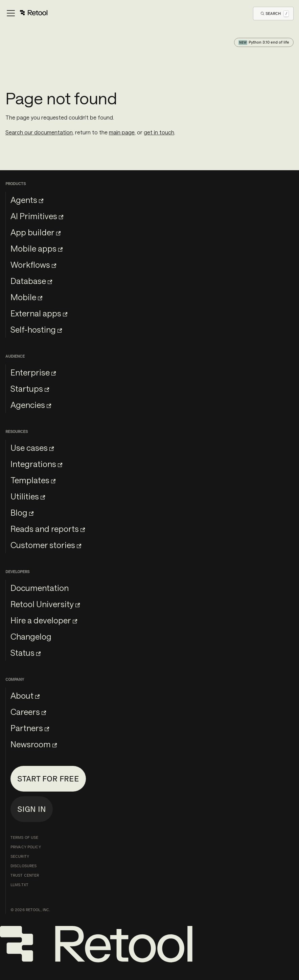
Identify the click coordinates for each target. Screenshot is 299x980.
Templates (33, 480)
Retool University (45, 604)
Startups (30, 389)
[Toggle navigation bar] (27, 14)
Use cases (32, 448)
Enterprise (33, 372)
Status (26, 653)
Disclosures (24, 866)
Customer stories (46, 545)
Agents (27, 200)
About (25, 695)
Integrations (36, 464)
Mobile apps (37, 248)
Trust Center (25, 875)
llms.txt (19, 885)
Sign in (32, 809)
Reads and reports (48, 529)
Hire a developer (44, 620)
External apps (39, 313)
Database (31, 281)
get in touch (159, 132)
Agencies (31, 405)
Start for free (48, 779)
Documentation (40, 588)
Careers (28, 712)
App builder (36, 232)
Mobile (26, 297)
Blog (22, 512)
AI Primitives (37, 216)
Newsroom (34, 744)
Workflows (33, 265)
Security (20, 856)
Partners (30, 728)
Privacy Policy (26, 847)
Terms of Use (24, 837)
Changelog (31, 636)
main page (122, 132)
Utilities (28, 496)
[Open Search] (275, 13)
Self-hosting (36, 329)
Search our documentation (39, 132)
